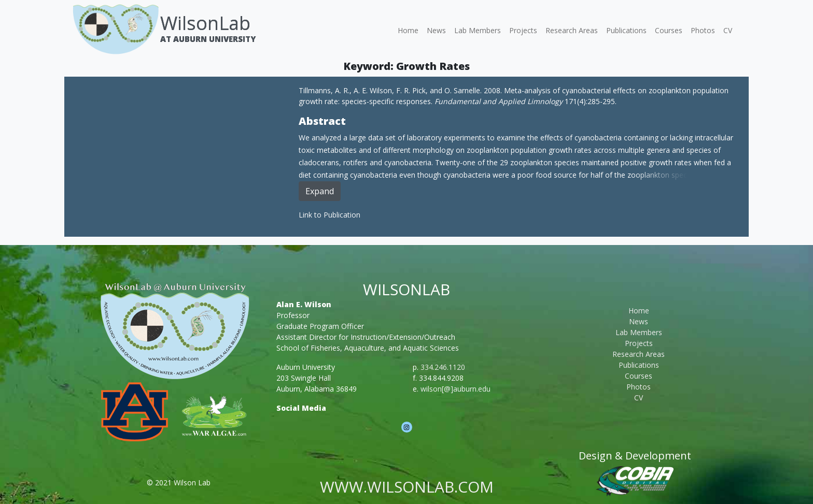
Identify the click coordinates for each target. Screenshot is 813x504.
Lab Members (478, 30)
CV (728, 30)
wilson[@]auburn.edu (455, 389)
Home (408, 30)
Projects (523, 30)
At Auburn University (208, 39)
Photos (703, 30)
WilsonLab (205, 23)
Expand (320, 191)
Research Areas (572, 30)
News (436, 30)
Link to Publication (330, 215)
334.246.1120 (443, 367)
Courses (669, 30)
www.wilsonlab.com (407, 487)
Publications (626, 30)
